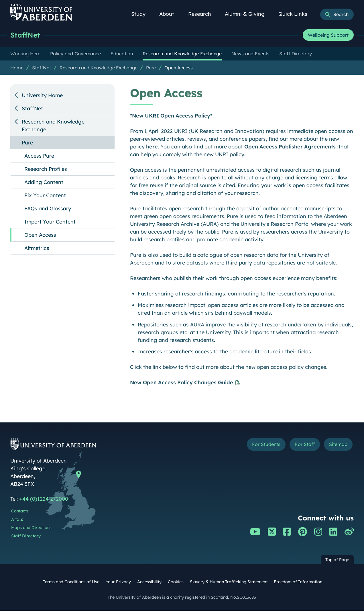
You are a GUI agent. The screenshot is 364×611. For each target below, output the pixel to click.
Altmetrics (37, 248)
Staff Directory (26, 536)
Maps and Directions (31, 528)
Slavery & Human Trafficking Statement (229, 582)
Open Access (179, 68)
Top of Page (337, 560)
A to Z (17, 520)
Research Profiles (46, 169)
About (170, 14)
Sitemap (337, 445)
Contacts (20, 511)
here (152, 147)
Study (141, 14)
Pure (151, 68)
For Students (258, 445)
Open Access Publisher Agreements (290, 147)
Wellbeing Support (328, 35)
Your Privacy (118, 582)
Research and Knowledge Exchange (99, 68)
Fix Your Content (45, 196)
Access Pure (39, 156)
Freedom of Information (298, 582)
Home (17, 68)
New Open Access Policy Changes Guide (182, 383)
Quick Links (296, 14)
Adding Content (44, 182)
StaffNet (26, 35)
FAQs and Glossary (48, 209)
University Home (42, 96)
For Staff (300, 445)
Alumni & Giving (248, 14)
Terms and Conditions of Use (71, 582)
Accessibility (149, 582)
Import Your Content (50, 222)
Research (203, 14)
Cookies (176, 582)
